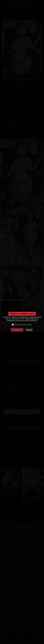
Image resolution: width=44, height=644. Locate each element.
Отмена (29, 330)
